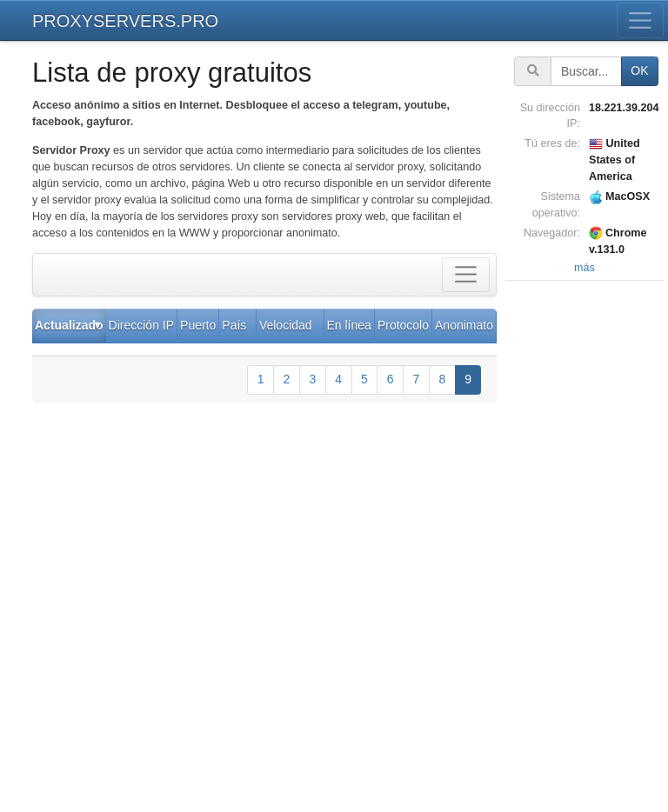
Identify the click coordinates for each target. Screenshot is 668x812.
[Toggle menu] (641, 20)
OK (639, 70)
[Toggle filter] (466, 275)
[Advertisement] (587, 546)
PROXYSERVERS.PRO (125, 21)
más (584, 268)
